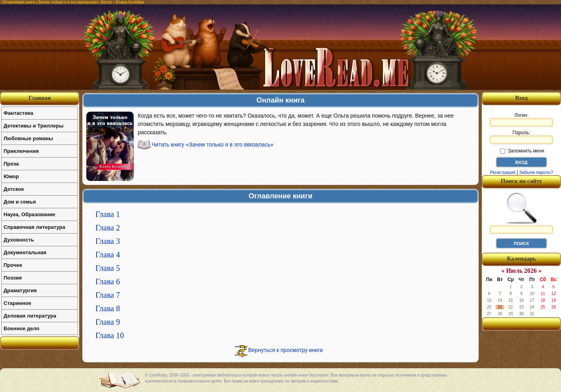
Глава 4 (108, 255)
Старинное (17, 303)
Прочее (13, 265)
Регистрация (502, 172)
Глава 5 (108, 268)
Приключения (21, 151)
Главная (40, 98)
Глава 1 (108, 214)
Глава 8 (108, 308)
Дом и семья (20, 202)
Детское (14, 189)
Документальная (25, 252)
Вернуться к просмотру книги (286, 350)
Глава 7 (108, 295)
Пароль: (521, 137)
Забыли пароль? (536, 172)
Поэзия (13, 278)
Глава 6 (108, 282)
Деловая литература (30, 316)
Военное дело (22, 328)
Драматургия (20, 290)
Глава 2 (108, 228)
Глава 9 (108, 322)
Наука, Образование (29, 214)
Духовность (19, 240)
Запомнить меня (522, 151)
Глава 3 (108, 241)
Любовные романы (28, 138)
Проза (11, 164)
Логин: (521, 120)
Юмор (11, 176)
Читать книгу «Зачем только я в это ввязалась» (213, 145)
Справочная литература (34, 227)
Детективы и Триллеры (33, 126)
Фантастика (18, 113)
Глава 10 (110, 335)
